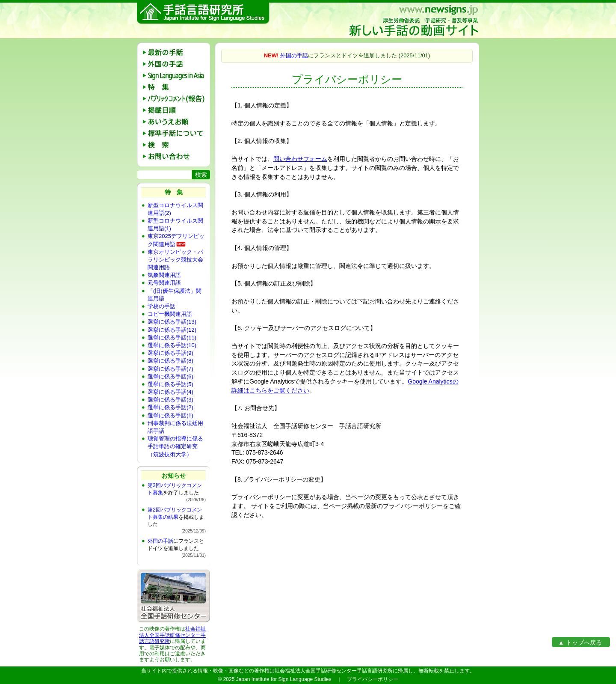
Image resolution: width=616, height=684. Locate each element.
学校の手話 (161, 306)
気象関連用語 (164, 275)
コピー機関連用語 (170, 314)
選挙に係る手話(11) (172, 338)
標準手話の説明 (176, 133)
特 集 (176, 87)
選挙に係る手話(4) (170, 392)
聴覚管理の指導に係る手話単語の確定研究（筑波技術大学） (175, 446)
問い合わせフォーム (300, 159)
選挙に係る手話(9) (170, 353)
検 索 (176, 145)
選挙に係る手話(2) (170, 407)
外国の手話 (176, 64)
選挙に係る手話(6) (170, 376)
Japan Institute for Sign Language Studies (284, 679)
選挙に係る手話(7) (170, 369)
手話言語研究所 (203, 13)
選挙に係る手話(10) (172, 345)
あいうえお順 (176, 122)
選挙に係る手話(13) (172, 322)
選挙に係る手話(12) (172, 330)
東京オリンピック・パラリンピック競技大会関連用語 (175, 260)
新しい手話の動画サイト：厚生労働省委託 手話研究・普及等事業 (413, 21)
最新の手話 (176, 52)
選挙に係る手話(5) (170, 384)
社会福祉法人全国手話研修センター (172, 632)
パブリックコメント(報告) (176, 99)
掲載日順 (176, 110)
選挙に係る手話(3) (170, 400)
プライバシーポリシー (373, 679)
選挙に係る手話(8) (170, 361)
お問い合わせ (176, 156)
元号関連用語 (164, 283)
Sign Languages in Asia (176, 76)
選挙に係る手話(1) (170, 415)
